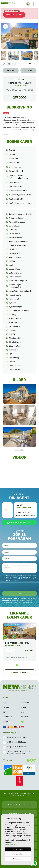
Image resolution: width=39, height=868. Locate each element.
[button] (14, 64)
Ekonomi (28, 70)
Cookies (19, 795)
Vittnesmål (7, 717)
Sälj (23, 712)
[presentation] (13, 586)
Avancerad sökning (14, 15)
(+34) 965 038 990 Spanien (17, 737)
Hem (4, 703)
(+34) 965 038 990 (23, 512)
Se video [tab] (11, 70)
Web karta (26, 795)
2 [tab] (17, 665)
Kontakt (6, 722)
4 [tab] (22, 665)
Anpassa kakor (18, 854)
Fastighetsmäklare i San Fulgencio (19, 813)
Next (36, 36)
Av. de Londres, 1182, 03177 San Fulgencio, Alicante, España (19, 753)
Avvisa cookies (18, 859)
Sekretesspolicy (27, 577)
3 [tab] (20, 665)
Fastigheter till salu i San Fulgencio (19, 805)
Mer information (11, 845)
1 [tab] (14, 665)
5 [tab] (25, 665)
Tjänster (25, 707)
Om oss (6, 707)
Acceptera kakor (18, 849)
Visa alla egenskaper (19, 672)
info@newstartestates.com (26, 515)
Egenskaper (26, 703)
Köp (4, 712)
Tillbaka (31, 64)
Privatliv (12, 795)
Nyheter (24, 717)
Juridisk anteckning (28, 793)
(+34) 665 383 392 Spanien (17, 742)
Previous (3, 36)
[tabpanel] (19, 642)
